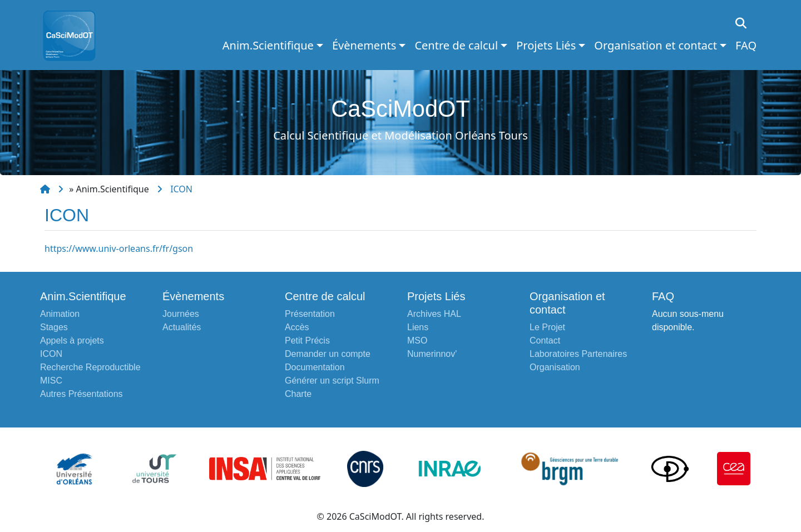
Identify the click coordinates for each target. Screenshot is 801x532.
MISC (51, 381)
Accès (297, 327)
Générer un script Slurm (332, 381)
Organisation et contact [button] (656, 45)
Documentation (315, 367)
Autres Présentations (81, 394)
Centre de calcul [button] (456, 45)
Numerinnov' (432, 354)
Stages (54, 327)
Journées (181, 314)
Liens (418, 327)
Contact (545, 340)
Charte (298, 394)
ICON (181, 189)
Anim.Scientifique (113, 189)
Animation (60, 314)
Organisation (555, 367)
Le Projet (547, 327)
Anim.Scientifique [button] (268, 45)
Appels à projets (72, 340)
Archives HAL (434, 314)
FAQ (746, 45)
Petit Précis (307, 340)
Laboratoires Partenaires (578, 354)
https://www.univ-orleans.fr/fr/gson (119, 248)
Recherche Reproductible (90, 367)
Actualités (182, 327)
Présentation (310, 314)
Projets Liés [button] (546, 45)
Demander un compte (328, 354)
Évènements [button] (364, 45)
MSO (417, 340)
